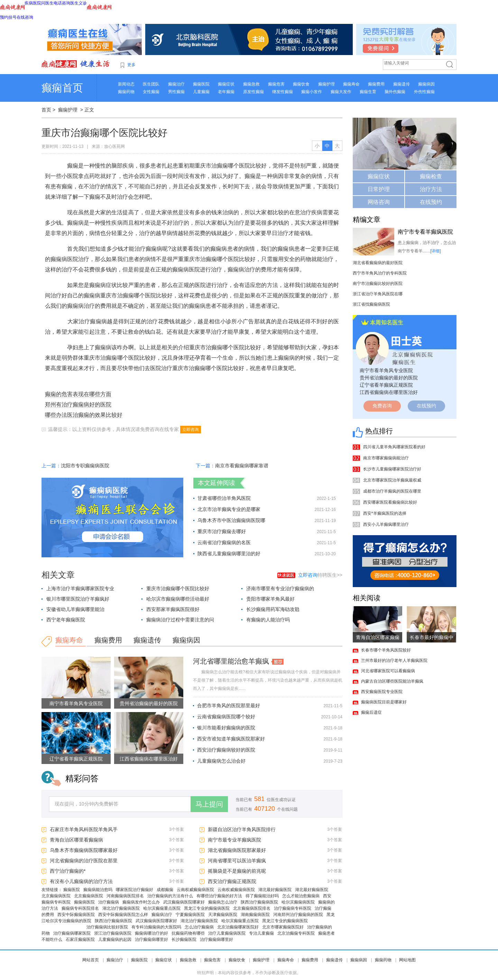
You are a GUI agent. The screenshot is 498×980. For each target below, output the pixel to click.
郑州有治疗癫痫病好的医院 (78, 404)
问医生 (47, 3)
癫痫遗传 (402, 84)
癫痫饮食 (301, 84)
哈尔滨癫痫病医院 (298, 902)
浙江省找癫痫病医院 (371, 304)
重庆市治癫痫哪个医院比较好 (178, 588)
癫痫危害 (276, 84)
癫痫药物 (126, 92)
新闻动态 (126, 84)
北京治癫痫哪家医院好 (238, 927)
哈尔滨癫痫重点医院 (162, 908)
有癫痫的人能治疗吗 (268, 620)
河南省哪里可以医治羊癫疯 (237, 861)
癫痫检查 (431, 176)
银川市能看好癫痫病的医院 (226, 728)
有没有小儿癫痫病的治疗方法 (81, 881)
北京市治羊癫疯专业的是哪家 (229, 509)
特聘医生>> (320, 575)
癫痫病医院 (84, 902)
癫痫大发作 (341, 92)
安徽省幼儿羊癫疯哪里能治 (75, 609)
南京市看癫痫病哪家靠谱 (242, 466)
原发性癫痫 (253, 92)
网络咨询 (379, 202)
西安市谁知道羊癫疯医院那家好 (231, 739)
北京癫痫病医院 (56, 896)
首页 (46, 110)
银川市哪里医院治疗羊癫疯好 (78, 599)
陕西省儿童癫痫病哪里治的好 (229, 554)
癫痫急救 (251, 84)
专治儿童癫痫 (261, 933)
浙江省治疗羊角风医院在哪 (378, 294)
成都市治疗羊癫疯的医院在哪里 (392, 491)
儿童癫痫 (201, 92)
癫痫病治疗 (162, 915)
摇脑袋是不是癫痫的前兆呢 (237, 871)
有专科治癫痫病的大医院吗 (156, 927)
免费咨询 (382, 406)
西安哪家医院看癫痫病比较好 (390, 502)
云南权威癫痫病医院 (195, 890)
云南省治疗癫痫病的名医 (224, 542)
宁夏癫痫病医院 (190, 915)
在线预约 (431, 202)
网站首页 (91, 960)
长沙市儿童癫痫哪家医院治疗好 (392, 469)
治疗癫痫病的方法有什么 (170, 896)
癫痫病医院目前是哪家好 (384, 702)
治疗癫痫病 (109, 902)
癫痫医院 (201, 84)
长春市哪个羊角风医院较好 (386, 650)
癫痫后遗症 (371, 712)
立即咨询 (191, 430)
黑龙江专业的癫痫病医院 (207, 908)
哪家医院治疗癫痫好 (135, 890)
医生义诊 (79, 3)
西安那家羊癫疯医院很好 (173, 609)
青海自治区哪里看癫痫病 (76, 840)
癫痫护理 (326, 84)
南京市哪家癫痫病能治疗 (386, 458)
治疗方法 (431, 189)
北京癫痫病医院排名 (252, 908)
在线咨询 (25, 17)
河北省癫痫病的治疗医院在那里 (84, 861)
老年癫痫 (226, 92)
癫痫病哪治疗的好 (151, 933)
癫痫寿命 (351, 84)
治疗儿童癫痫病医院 (227, 933)
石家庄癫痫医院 (80, 939)
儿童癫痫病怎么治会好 (221, 761)
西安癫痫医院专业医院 (382, 692)
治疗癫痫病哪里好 (151, 939)
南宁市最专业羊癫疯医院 (234, 840)
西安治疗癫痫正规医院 (232, 881)
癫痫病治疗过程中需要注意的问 (180, 620)
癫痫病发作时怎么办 (141, 902)
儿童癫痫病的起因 (115, 939)
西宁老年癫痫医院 (66, 620)
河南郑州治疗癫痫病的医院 (298, 915)
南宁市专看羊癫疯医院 (425, 232)
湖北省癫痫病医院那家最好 (237, 850)
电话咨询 (62, 3)
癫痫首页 (62, 88)
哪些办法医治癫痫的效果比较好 (84, 415)
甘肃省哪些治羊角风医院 (224, 498)
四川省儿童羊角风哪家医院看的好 (394, 447)
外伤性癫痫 (424, 92)
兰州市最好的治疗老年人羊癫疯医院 (394, 660)
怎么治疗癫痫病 (199, 927)
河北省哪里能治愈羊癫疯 (231, 661)
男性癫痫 (176, 92)
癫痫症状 (226, 84)
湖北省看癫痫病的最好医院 (378, 263)
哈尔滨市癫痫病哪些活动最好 (178, 599)
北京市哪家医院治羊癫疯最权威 (392, 480)
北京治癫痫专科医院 (296, 933)
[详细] (436, 251)
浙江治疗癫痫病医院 (113, 933)
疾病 (29, 3)
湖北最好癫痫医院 (275, 890)
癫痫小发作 (312, 92)
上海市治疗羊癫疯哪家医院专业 (80, 588)
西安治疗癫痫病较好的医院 (226, 750)
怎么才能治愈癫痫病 (301, 896)
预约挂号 (8, 17)
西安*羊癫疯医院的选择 (385, 513)
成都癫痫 (165, 890)
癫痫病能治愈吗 (98, 890)
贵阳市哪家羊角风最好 (270, 599)
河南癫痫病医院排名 (125, 896)
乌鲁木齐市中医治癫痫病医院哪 (231, 520)
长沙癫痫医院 (184, 939)
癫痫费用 (376, 84)
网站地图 (407, 960)
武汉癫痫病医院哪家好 (184, 902)
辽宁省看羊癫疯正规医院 (76, 759)
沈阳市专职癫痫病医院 (85, 466)
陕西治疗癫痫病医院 (259, 902)
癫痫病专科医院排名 (80, 908)
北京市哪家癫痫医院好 (283, 927)
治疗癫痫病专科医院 (293, 908)
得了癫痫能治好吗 (262, 896)
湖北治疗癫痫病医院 (121, 908)
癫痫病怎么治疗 (223, 902)
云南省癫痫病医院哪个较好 (226, 717)
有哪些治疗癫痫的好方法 (219, 896)
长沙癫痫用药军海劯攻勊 (273, 609)
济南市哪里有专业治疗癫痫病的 (280, 588)
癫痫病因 (426, 84)
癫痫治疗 (176, 84)
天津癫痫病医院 (223, 915)
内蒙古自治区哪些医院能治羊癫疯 (392, 681)
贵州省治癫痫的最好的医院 (149, 703)
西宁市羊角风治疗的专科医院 (380, 273)
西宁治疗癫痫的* (68, 871)
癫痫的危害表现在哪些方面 (78, 394)
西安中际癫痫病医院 (76, 915)
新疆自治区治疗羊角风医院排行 (242, 829)
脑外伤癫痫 (395, 92)
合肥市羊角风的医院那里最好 (229, 705)
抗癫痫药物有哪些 (188, 933)
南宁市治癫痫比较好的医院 (378, 284)
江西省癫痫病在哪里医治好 (149, 759)
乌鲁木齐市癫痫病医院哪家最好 (84, 850)
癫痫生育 (368, 92)
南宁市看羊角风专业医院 (76, 703)
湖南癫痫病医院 (255, 915)
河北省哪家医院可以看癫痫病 (388, 671)
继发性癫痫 (283, 92)
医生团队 (151, 84)
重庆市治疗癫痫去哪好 (222, 531)
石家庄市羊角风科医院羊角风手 (84, 829)
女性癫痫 (151, 92)
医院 (37, 3)
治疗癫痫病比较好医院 (107, 927)
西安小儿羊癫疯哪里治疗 (386, 524)
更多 (131, 65)
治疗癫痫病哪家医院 (72, 933)
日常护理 (379, 189)
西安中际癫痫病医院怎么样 (123, 915)
